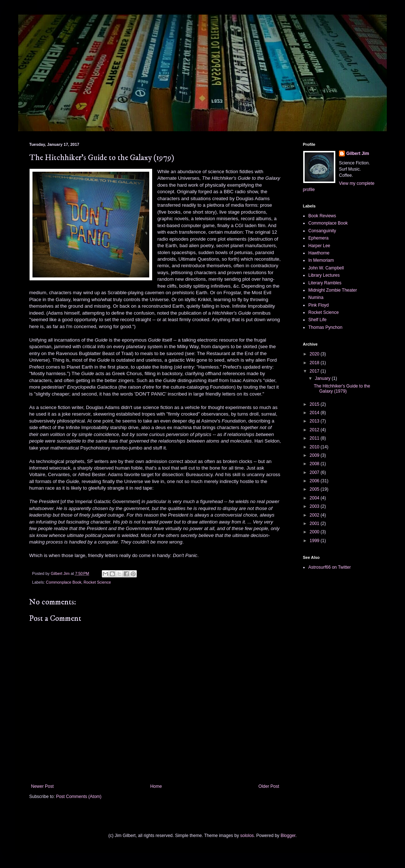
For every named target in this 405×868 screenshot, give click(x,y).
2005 (315, 489)
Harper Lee (319, 246)
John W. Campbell (326, 268)
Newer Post (42, 786)
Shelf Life (317, 320)
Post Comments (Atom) (79, 797)
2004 (315, 498)
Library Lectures (324, 275)
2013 (315, 421)
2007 (315, 472)
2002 (315, 515)
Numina (316, 297)
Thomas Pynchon (325, 327)
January (323, 378)
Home (156, 786)
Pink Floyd (319, 305)
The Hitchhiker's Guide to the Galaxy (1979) (342, 389)
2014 (315, 413)
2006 (315, 481)
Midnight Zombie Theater (333, 290)
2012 (315, 430)
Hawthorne (319, 253)
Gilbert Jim (358, 153)
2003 (315, 506)
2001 (315, 523)
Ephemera (318, 238)
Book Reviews (322, 216)
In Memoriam (321, 260)
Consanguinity (322, 231)
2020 (315, 354)
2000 (315, 532)
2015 (315, 404)
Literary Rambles (325, 283)
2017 (315, 371)
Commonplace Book (64, 582)
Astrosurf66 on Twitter (330, 567)
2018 (315, 363)
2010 (315, 447)
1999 (315, 541)
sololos (247, 836)
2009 (315, 455)
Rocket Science (97, 582)
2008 (315, 464)
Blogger (288, 836)
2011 (315, 438)
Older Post (269, 786)
